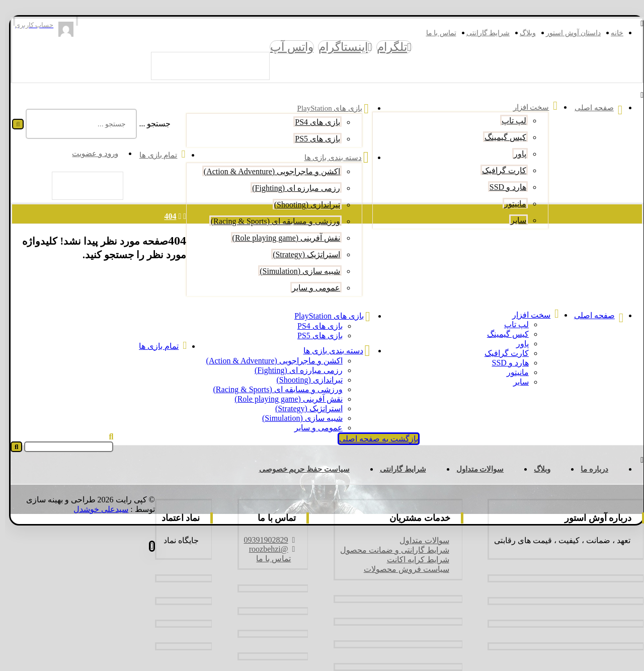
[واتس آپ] (287, 47)
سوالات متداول (419, 540)
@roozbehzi (267, 549)
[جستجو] (13, 124)
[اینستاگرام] (340, 47)
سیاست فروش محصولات (401, 569)
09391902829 (265, 540)
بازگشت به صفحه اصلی (374, 439)
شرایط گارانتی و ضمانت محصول (390, 550)
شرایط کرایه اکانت (413, 560)
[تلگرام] (389, 47)
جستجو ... (150, 124)
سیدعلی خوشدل (96, 509)
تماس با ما (268, 558)
